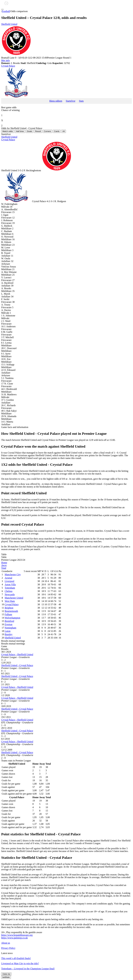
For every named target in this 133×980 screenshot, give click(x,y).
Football (6, 11)
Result (38, 131)
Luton (8, 631)
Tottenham (10, 588)
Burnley (9, 634)
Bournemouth (11, 611)
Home (4, 563)
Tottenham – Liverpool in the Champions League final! (28, 969)
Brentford (9, 621)
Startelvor (71, 101)
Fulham (8, 614)
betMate (6, 977)
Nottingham (10, 628)
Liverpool (9, 581)
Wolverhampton (12, 618)
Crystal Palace (66, 81)
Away (4, 565)
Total (4, 568)
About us (6, 943)
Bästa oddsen (56, 101)
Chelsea (9, 591)
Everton (9, 624)
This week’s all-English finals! (16, 958)
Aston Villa (10, 584)
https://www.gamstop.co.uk (14, 938)
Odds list (6, 974)
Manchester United (14, 598)
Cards (57, 131)
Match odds (8, 131)
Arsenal (8, 578)
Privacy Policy (8, 948)
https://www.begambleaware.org (17, 935)
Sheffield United (66, 40)
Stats (81, 101)
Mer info (5, 60)
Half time (20, 131)
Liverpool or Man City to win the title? (20, 963)
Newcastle (10, 594)
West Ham (10, 601)
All (64, 131)
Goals (30, 131)
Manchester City (13, 575)
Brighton (9, 608)
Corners (47, 131)
